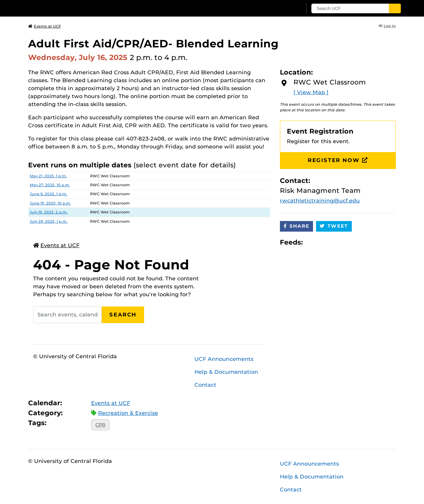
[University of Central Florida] (77, 8)
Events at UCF (45, 26)
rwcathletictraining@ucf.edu (320, 201)
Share (296, 226)
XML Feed (345, 242)
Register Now (338, 160)
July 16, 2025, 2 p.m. (49, 212)
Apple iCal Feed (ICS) (311, 242)
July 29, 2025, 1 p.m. (49, 221)
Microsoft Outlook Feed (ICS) (323, 242)
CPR (100, 425)
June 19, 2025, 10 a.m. (50, 203)
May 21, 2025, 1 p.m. (48, 176)
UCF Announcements (224, 359)
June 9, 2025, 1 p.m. (49, 194)
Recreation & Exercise (128, 413)
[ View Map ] (311, 92)
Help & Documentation (226, 372)
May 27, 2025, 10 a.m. (50, 185)
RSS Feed (334, 242)
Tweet (334, 226)
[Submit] (395, 8)
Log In (387, 26)
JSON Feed (356, 242)
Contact (205, 385)
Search (123, 315)
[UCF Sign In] (281, 9)
